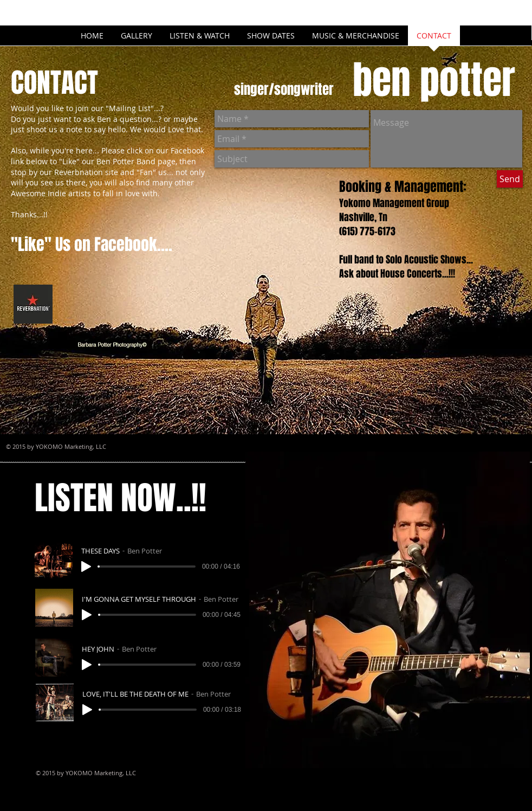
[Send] (510, 179)
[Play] (86, 567)
